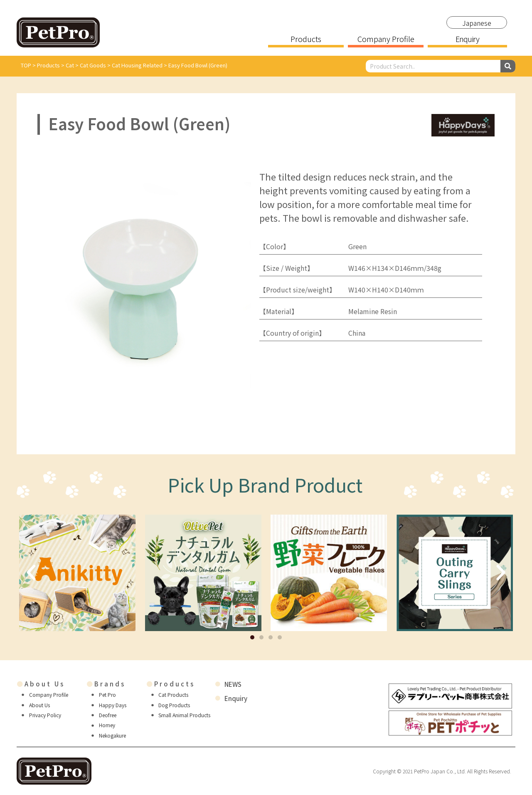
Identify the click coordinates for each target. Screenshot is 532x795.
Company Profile (386, 40)
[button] (252, 637)
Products (306, 40)
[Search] (508, 66)
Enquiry (467, 40)
